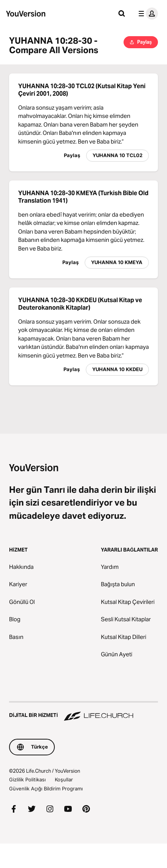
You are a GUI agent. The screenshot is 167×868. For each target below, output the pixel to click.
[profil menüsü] (147, 14)
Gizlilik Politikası (27, 779)
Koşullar (64, 779)
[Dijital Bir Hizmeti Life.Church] (83, 712)
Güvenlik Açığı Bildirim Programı (46, 789)
